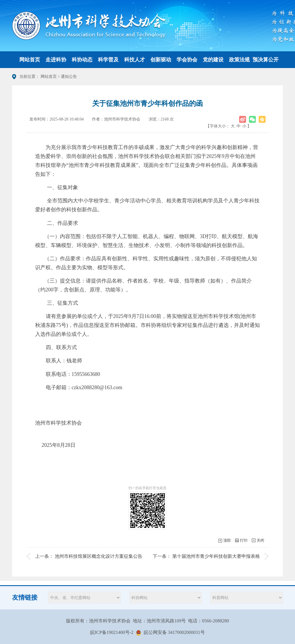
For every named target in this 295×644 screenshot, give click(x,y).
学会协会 (187, 60)
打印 (244, 540)
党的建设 (213, 60)
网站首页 (30, 60)
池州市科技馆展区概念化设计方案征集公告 (99, 556)
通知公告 (69, 77)
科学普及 (108, 60)
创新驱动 (161, 60)
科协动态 (82, 60)
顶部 (227, 540)
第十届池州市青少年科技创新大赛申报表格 (216, 556)
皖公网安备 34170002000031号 (174, 632)
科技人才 (135, 60)
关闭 (260, 540)
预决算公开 (266, 60)
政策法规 (239, 60)
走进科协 (56, 60)
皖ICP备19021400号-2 (112, 632)
